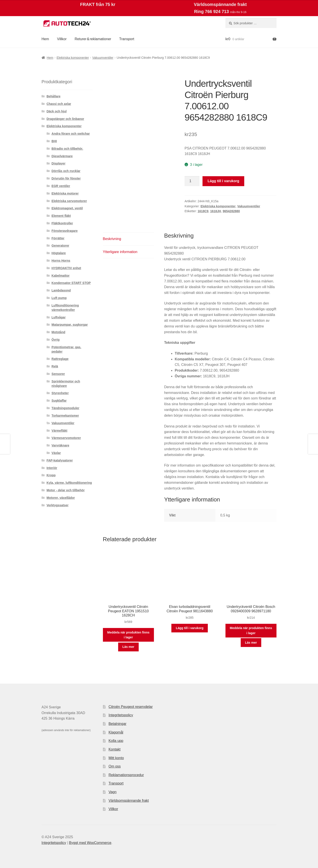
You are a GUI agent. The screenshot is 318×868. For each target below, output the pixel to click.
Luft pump (59, 298)
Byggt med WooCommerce (90, 843)
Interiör (52, 468)
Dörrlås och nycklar (66, 171)
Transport (127, 39)
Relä (55, 366)
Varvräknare (60, 445)
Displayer (58, 163)
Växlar (56, 453)
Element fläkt (61, 216)
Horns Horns (61, 261)
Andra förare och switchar (71, 134)
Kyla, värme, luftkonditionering (69, 483)
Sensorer (58, 374)
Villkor (62, 39)
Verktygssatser (58, 505)
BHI (54, 141)
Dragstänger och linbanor (65, 119)
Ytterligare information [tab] (120, 252)
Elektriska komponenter (73, 58)
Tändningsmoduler (65, 408)
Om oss (115, 766)
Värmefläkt (59, 431)
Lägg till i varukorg (223, 181)
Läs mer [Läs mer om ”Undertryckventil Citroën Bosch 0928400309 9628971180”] (251, 643)
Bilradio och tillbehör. (67, 149)
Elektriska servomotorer (69, 201)
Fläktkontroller (62, 223)
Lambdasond (61, 290)
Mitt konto (116, 758)
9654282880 (231, 211)
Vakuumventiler (103, 58)
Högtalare (59, 253)
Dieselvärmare (62, 156)
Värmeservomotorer (66, 438)
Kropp (51, 475)
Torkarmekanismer (65, 416)
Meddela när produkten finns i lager (128, 635)
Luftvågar (59, 317)
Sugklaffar (59, 401)
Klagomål (116, 732)
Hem (45, 39)
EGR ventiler (61, 186)
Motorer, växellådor (61, 498)
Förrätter (58, 238)
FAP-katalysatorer (60, 460)
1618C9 (203, 211)
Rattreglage (60, 359)
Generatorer (60, 246)
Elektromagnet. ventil (67, 208)
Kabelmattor (61, 276)
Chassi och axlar (59, 104)
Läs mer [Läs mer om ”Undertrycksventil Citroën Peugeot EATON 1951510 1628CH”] (128, 647)
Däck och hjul (57, 111)
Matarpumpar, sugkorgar (70, 325)
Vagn (112, 792)
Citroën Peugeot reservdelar (131, 707)
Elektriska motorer (65, 193)
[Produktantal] (192, 181)
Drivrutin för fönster (66, 178)
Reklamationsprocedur (126, 775)
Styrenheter (60, 393)
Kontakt (114, 749)
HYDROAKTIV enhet (66, 268)
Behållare (54, 96)
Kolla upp (116, 741)
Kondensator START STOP (71, 283)
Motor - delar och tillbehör (66, 490)
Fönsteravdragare (64, 231)
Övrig (56, 340)
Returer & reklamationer (93, 39)
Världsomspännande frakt (129, 801)
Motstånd (58, 332)
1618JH (216, 211)
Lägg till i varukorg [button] (190, 628)
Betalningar (117, 724)
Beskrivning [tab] (112, 239)
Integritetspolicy (121, 715)
